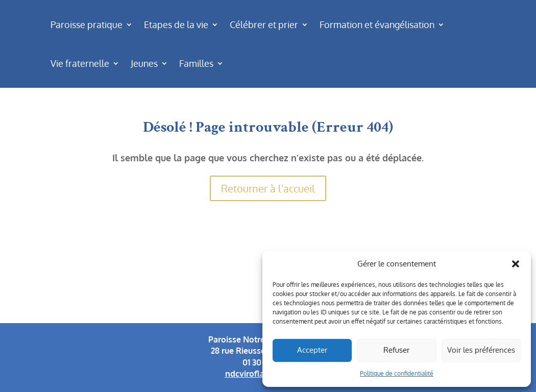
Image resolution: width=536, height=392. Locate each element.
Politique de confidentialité (397, 373)
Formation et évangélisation (377, 24)
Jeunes (144, 63)
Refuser (396, 350)
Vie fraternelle (80, 63)
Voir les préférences (481, 350)
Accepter (312, 350)
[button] (516, 264)
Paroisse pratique (87, 24)
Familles (196, 63)
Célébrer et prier (264, 24)
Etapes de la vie (176, 24)
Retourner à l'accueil (268, 188)
